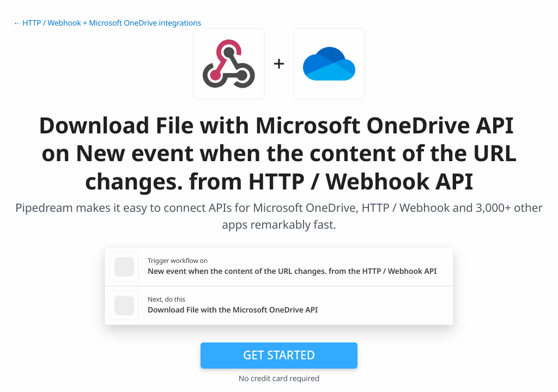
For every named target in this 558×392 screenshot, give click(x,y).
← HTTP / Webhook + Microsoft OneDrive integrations (107, 23)
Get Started (279, 355)
